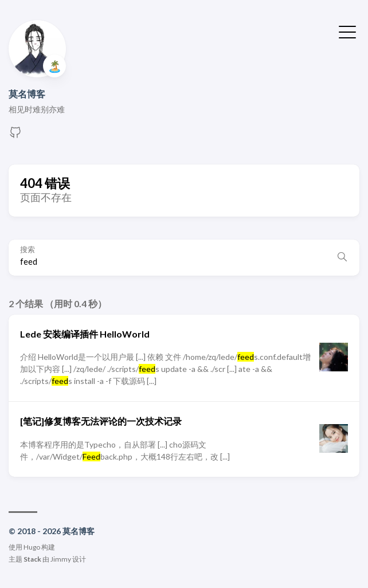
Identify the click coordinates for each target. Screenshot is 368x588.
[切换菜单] (347, 31)
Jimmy (61, 559)
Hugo (32, 547)
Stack (32, 559)
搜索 (28, 250)
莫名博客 (27, 94)
